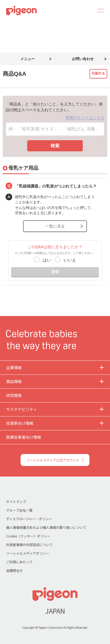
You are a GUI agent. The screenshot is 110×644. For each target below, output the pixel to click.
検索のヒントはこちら (85, 117)
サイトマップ (16, 501)
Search (86, 11)
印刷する (98, 74)
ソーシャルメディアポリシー (28, 553)
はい (47, 260)
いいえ (70, 260)
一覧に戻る (55, 226)
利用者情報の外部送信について (29, 545)
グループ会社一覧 (19, 510)
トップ (6, 24)
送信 (55, 272)
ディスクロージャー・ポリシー (29, 519)
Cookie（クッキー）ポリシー (28, 536)
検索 (55, 146)
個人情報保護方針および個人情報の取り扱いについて (46, 527)
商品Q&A (24, 24)
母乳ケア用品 (47, 24)
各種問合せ (14, 570)
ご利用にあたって (19, 562)
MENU (99, 11)
